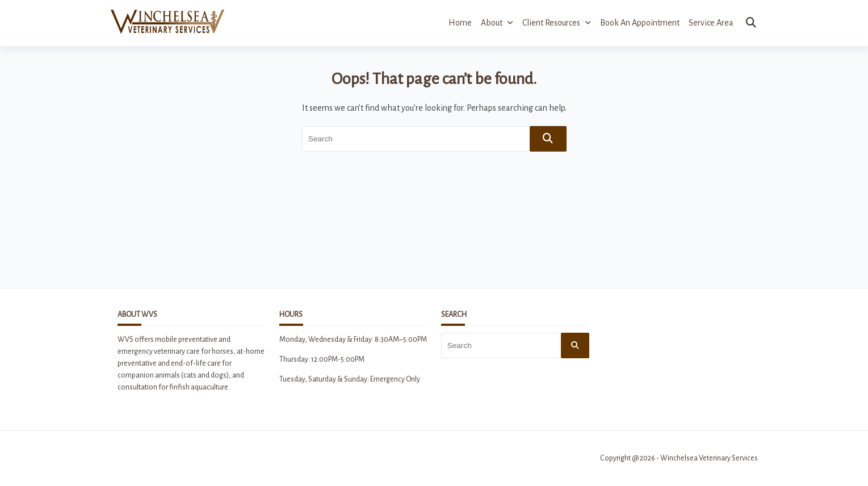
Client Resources (557, 23)
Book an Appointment (640, 23)
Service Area (711, 23)
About (497, 23)
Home (460, 23)
